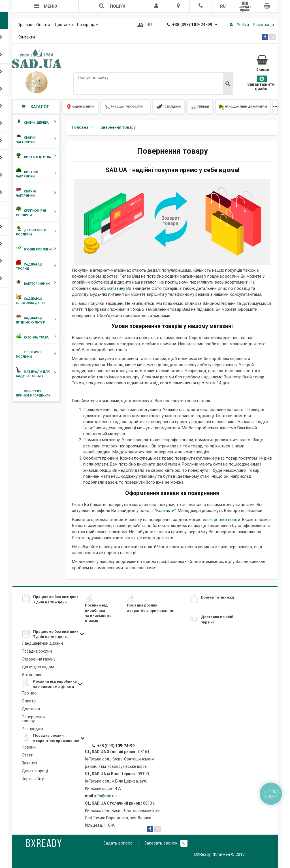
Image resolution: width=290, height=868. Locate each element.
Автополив (32, 675)
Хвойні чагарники (37, 140)
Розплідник (148, 107)
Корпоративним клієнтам (254, 107)
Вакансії (29, 763)
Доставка (64, 25)
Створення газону (39, 659)
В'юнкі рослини (37, 248)
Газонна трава (37, 336)
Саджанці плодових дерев (31, 301)
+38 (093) (192, 25)
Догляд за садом (38, 667)
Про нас (25, 25)
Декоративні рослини (37, 232)
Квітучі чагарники (37, 193)
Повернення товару (33, 719)
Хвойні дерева (37, 122)
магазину (116, 288)
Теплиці (171, 107)
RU (223, 6)
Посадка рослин (37, 651)
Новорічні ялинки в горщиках (33, 393)
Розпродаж (88, 25)
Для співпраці (35, 771)
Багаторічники (37, 283)
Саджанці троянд (37, 266)
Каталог (35, 107)
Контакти (26, 37)
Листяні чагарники (37, 174)
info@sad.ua (105, 796)
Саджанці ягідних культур (37, 320)
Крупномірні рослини (37, 213)
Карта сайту (33, 779)
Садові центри (76, 107)
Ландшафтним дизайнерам (206, 107)
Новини (29, 747)
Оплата (43, 25)
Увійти (243, 25)
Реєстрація (263, 25)
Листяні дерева (37, 156)
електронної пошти (221, 520)
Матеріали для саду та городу (37, 374)
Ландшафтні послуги (113, 107)
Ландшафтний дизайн (42, 643)
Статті (28, 755)
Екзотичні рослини (37, 354)
